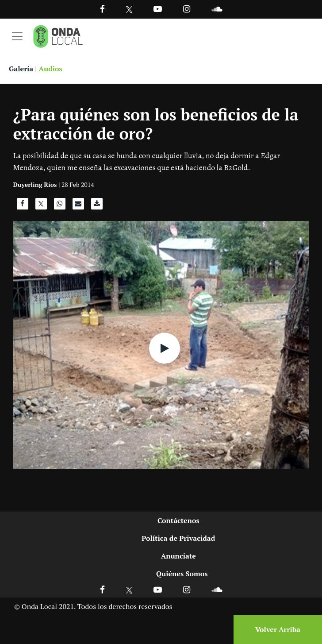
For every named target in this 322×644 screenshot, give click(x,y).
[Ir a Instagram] (187, 9)
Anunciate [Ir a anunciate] (178, 556)
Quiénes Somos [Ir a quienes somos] (182, 574)
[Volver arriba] (275, 630)
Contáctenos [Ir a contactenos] (178, 520)
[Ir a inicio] (58, 36)
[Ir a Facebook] (102, 589)
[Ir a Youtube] (158, 9)
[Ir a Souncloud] (217, 9)
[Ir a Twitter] (129, 10)
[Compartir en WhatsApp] (60, 206)
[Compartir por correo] (78, 206)
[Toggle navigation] (17, 36)
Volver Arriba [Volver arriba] (278, 629)
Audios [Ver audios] (51, 69)
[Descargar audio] (97, 206)
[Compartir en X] (41, 206)
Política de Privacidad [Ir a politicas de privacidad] (178, 538)
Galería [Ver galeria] (21, 69)
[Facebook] (102, 9)
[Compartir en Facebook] (23, 206)
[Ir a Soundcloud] (217, 589)
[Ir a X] (129, 589)
